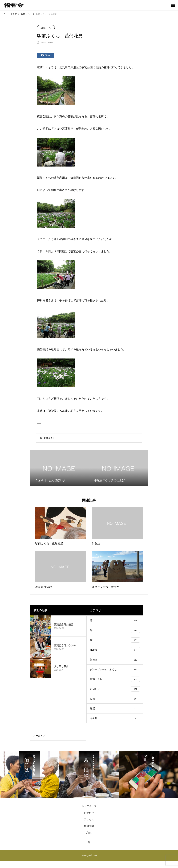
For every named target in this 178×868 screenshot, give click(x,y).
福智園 (52, 411)
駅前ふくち (46, 28)
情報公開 (89, 833)
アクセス (89, 827)
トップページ (89, 813)
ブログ (89, 840)
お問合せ (89, 820)
